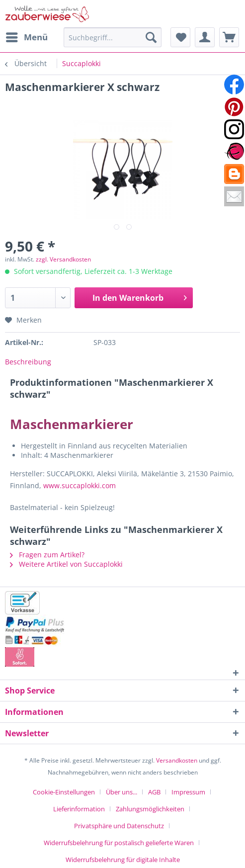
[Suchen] (151, 37)
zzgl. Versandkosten (63, 259)
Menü (27, 36)
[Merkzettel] (180, 37)
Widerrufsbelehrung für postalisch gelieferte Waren (119, 843)
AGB (154, 792)
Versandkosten (177, 760)
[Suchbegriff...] (113, 37)
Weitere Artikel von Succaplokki (66, 564)
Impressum (188, 792)
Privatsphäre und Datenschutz (119, 826)
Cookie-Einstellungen (64, 792)
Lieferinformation (79, 809)
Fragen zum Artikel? (47, 555)
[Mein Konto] (205, 37)
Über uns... (122, 792)
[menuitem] (26, 37)
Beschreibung (28, 362)
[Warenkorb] (229, 37)
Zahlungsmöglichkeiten (150, 809)
